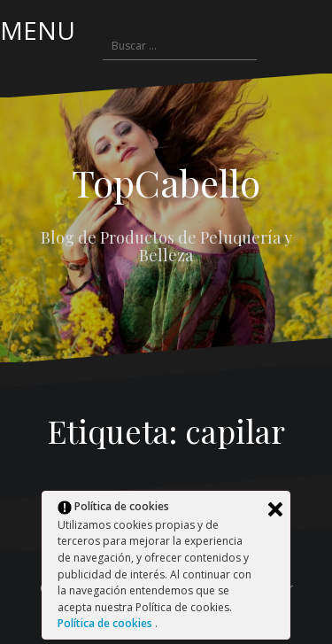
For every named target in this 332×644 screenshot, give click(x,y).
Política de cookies (106, 623)
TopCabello (166, 182)
